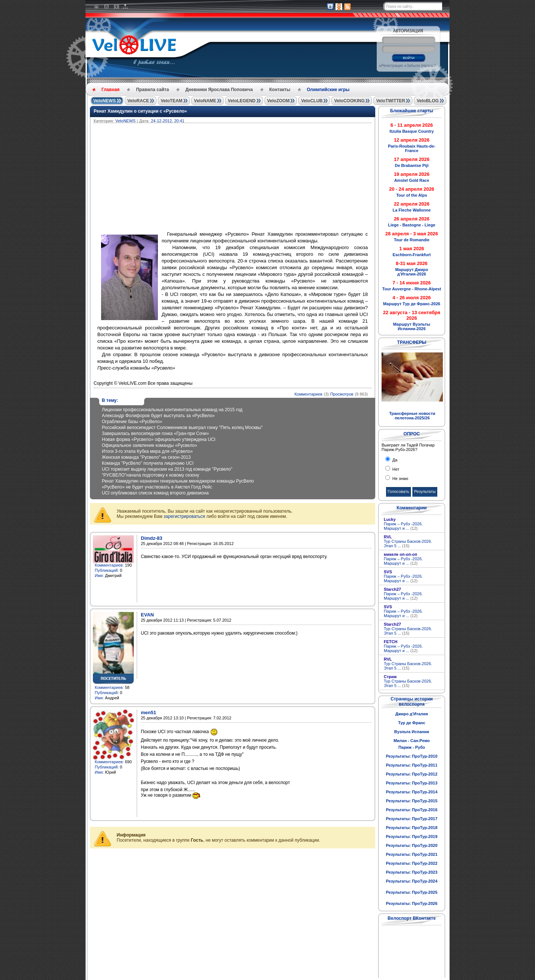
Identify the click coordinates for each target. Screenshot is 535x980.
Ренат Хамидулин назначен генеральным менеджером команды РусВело (178, 481)
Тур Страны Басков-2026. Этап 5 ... (408, 544)
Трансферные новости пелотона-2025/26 (412, 416)
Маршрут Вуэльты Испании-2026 (412, 326)
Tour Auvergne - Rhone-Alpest (412, 289)
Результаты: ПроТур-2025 (412, 892)
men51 (148, 713)
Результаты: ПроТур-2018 (412, 828)
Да (394, 460)
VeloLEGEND (242, 101)
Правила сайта (152, 90)
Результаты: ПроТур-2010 (412, 756)
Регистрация (392, 66)
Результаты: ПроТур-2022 (412, 863)
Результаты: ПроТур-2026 (412, 903)
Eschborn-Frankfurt (412, 255)
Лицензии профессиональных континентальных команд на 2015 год (172, 410)
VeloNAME (205, 101)
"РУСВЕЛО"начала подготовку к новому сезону (150, 475)
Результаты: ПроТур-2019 (412, 836)
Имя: (99, 576)
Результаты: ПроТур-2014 (412, 792)
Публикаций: (107, 570)
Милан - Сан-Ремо (412, 741)
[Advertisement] (268, 179)
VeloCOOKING (349, 101)
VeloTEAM (171, 101)
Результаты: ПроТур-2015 (412, 801)
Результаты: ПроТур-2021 (412, 854)
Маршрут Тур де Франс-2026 (412, 304)
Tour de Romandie (412, 240)
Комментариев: (109, 565)
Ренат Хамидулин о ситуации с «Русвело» (140, 111)
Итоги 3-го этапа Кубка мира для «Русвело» (147, 451)
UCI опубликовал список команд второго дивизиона (155, 493)
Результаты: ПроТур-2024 (412, 881)
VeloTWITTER (390, 101)
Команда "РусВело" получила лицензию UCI (148, 463)
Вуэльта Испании (412, 732)
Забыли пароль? (421, 66)
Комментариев (308, 394)
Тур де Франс (411, 723)
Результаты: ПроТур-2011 (412, 765)
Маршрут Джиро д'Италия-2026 (412, 272)
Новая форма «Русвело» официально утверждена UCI (159, 439)
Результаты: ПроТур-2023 (412, 872)
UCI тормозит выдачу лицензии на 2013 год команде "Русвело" (167, 469)
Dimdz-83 (152, 538)
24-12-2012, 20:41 (168, 121)
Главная (111, 90)
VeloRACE (138, 101)
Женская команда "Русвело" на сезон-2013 (146, 457)
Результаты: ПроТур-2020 (412, 845)
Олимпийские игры (328, 90)
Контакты (280, 90)
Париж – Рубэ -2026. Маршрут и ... (403, 526)
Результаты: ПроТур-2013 (412, 783)
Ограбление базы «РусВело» (132, 422)
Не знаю (400, 478)
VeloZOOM (278, 101)
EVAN (147, 615)
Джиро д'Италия (412, 714)
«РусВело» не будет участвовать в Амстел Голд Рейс (157, 487)
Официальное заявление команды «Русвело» (150, 445)
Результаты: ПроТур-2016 (412, 810)
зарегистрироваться (184, 516)
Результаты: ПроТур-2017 (412, 819)
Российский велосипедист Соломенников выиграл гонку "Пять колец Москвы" (182, 428)
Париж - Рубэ (411, 747)
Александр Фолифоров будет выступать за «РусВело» (158, 416)
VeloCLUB (312, 101)
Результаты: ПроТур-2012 (412, 774)
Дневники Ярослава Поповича (219, 90)
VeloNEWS (105, 101)
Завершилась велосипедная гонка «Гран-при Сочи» (155, 433)
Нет (395, 469)
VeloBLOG (427, 101)
